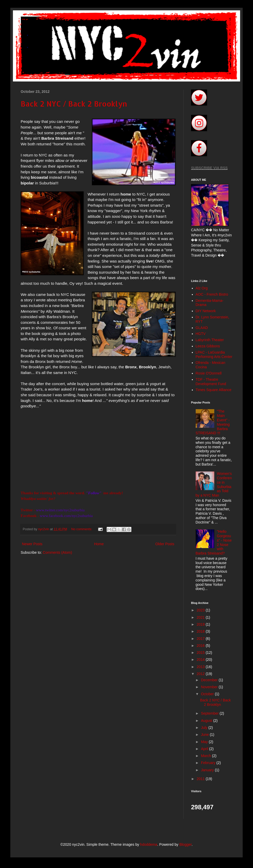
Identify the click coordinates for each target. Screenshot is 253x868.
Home (99, 544)
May (205, 742)
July (205, 728)
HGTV (201, 334)
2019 (201, 624)
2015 (201, 653)
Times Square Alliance (214, 390)
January (208, 770)
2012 (201, 674)
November (210, 687)
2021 (201, 617)
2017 (201, 639)
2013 (201, 667)
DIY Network (206, 311)
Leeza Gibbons (208, 346)
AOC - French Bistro (212, 294)
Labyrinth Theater (210, 340)
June (205, 735)
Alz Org (202, 288)
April (205, 749)
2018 (201, 631)
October (208, 694)
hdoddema (149, 844)
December (210, 680)
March (206, 756)
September (210, 713)
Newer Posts (32, 544)
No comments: (82, 529)
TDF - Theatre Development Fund (211, 382)
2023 (201, 610)
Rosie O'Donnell (209, 373)
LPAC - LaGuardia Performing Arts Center (214, 354)
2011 (201, 779)
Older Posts (165, 544)
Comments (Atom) (58, 552)
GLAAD (202, 328)
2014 (201, 660)
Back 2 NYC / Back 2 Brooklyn (74, 104)
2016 (201, 646)
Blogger (185, 844)
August (207, 721)
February (209, 763)
